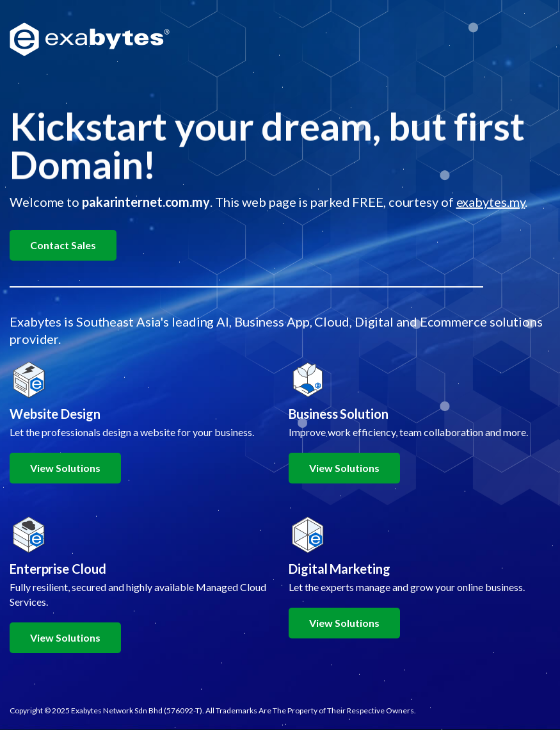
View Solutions (65, 468)
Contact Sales (63, 245)
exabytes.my (491, 202)
